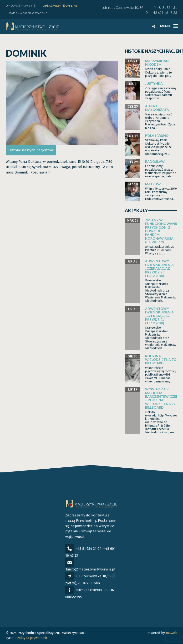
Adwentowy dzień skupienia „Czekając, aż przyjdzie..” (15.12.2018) (159, 268)
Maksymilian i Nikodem (158, 63)
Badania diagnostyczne (28, 13)
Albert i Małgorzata (157, 108)
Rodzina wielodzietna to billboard (161, 360)
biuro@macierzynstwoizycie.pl (91, 569)
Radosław (155, 161)
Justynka (154, 83)
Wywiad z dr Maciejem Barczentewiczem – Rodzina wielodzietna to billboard (162, 398)
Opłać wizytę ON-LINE (60, 6)
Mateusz (153, 184)
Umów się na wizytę (21, 6)
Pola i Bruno (157, 136)
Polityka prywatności (33, 638)
